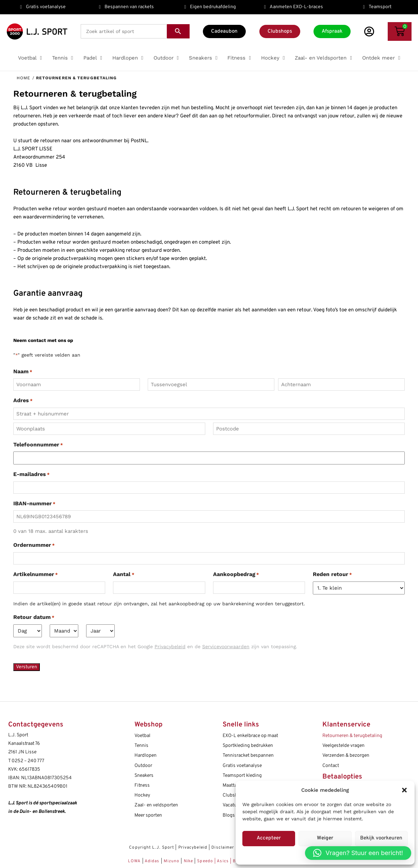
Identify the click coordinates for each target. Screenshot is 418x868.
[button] (404, 790)
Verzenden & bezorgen (346, 756)
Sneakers (144, 776)
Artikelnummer (36, 575)
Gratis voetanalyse (242, 766)
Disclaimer (223, 848)
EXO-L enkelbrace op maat (250, 736)
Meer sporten (148, 815)
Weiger (325, 838)
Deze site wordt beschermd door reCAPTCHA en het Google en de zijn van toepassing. (155, 646)
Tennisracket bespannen (248, 756)
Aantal (124, 575)
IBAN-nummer (34, 504)
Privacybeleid (193, 848)
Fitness (142, 785)
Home (23, 78)
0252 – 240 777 (28, 761)
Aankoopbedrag (236, 575)
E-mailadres (31, 475)
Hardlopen (146, 756)
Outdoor (143, 766)
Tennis (141, 746)
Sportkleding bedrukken (248, 746)
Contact (331, 766)
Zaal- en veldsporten (156, 805)
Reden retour (332, 575)
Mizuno (172, 861)
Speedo (205, 861)
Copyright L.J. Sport (151, 848)
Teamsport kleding (242, 776)
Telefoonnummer (38, 445)
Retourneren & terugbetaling (352, 736)
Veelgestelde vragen (343, 746)
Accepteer (269, 838)
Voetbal (142, 736)
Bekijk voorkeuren (381, 838)
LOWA (135, 861)
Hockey (142, 795)
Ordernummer (34, 545)
